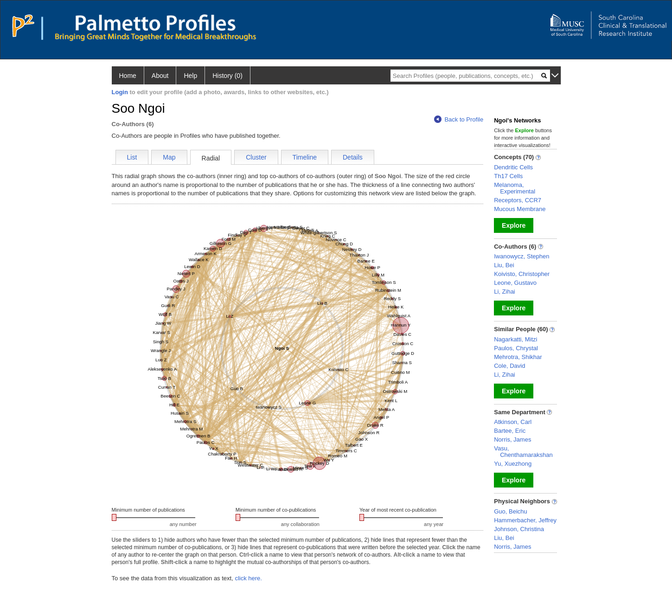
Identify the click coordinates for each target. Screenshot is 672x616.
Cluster (256, 157)
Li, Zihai (505, 292)
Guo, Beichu (511, 511)
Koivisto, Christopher (522, 274)
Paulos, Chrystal (516, 348)
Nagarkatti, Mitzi (515, 339)
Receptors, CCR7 (518, 200)
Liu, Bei (504, 265)
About (160, 76)
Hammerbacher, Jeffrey (525, 520)
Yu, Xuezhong (513, 464)
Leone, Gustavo (515, 283)
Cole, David (509, 366)
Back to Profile (459, 119)
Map (169, 157)
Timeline (305, 157)
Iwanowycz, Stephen (522, 256)
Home (128, 76)
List (132, 157)
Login (120, 92)
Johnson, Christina (519, 529)
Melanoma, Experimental (515, 188)
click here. (248, 578)
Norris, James (512, 440)
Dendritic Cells (513, 167)
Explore (514, 225)
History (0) (227, 76)
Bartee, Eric (510, 431)
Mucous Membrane (520, 209)
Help (190, 76)
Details (353, 157)
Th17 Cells (508, 176)
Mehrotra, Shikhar (518, 357)
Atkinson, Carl (513, 422)
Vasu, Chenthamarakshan (523, 452)
